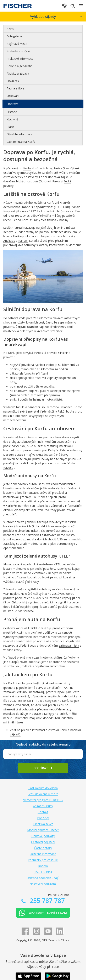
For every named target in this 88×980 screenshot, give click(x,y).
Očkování (13, 96)
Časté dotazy (43, 848)
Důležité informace (20, 134)
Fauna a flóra (16, 88)
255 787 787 (46, 901)
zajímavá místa (69, 645)
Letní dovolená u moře (43, 794)
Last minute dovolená (43, 788)
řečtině (54, 407)
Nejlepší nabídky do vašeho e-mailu (43, 744)
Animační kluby (43, 806)
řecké (68, 181)
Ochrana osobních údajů (43, 878)
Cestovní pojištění (43, 842)
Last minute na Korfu (21, 142)
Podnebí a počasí (18, 51)
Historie (12, 112)
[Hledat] (73, 6)
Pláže (10, 127)
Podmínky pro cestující (43, 860)
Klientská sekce (43, 824)
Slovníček (13, 81)
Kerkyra (8, 232)
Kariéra (43, 866)
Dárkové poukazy (43, 836)
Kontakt (43, 812)
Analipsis (9, 241)
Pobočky (43, 818)
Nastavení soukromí (43, 884)
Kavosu (8, 468)
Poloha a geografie (20, 66)
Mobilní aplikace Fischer (43, 830)
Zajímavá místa (17, 44)
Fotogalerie (14, 36)
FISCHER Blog (43, 872)
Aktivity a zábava (18, 73)
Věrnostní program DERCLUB (43, 800)
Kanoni (23, 241)
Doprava (12, 104)
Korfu (10, 29)
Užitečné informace (43, 854)
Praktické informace (20, 59)
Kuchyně (12, 119)
